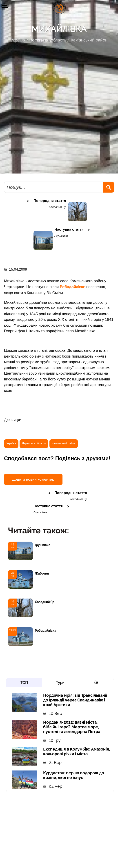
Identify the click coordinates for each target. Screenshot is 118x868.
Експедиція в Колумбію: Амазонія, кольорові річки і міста (77, 751)
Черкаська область (48, 40)
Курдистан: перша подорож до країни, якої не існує (74, 775)
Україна (18, 40)
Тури (60, 683)
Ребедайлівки (73, 287)
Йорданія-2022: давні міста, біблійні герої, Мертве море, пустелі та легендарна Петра (72, 727)
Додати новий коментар (33, 479)
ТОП (24, 683)
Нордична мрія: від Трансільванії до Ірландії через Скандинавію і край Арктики (75, 700)
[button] (5, 6)
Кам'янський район (89, 40)
